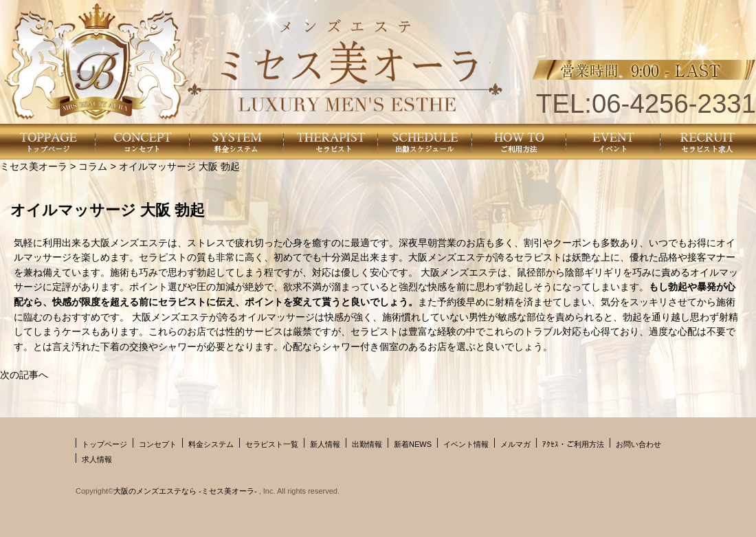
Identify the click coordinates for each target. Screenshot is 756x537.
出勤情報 (367, 444)
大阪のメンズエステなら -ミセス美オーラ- (186, 491)
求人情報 (97, 459)
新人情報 (325, 444)
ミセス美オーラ (34, 166)
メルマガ (515, 444)
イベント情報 (466, 444)
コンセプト (158, 444)
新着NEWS (413, 444)
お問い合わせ (638, 444)
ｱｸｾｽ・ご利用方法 (573, 444)
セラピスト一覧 (272, 444)
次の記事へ (24, 375)
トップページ (104, 444)
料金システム (211, 444)
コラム (93, 166)
